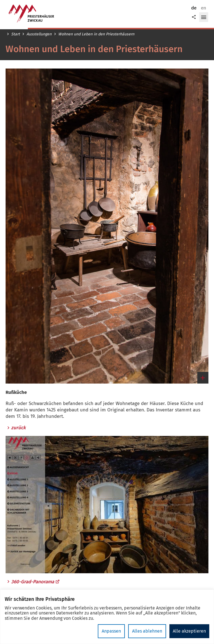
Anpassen (111, 631)
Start (15, 34)
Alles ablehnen (147, 631)
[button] (204, 17)
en (204, 8)
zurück (18, 428)
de (194, 8)
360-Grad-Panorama (36, 582)
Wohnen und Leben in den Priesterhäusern (96, 34)
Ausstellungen (39, 34)
